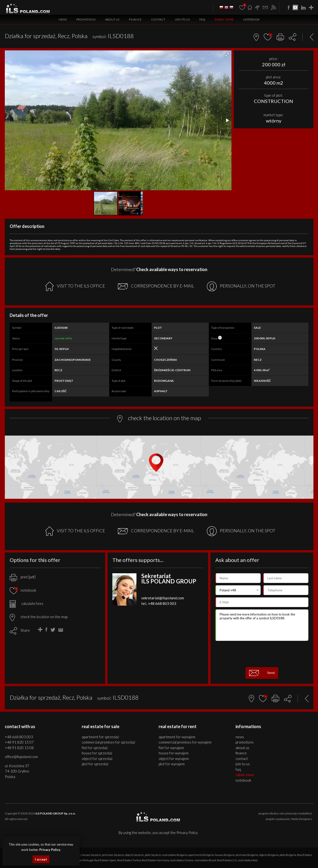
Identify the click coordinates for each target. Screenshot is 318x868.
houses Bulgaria (225, 855)
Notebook (251, 19)
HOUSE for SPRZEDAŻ (97, 753)
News (63, 19)
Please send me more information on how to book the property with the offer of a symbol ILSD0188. (262, 625)
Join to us (182, 19)
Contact (158, 19)
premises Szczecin (113, 855)
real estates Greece (182, 860)
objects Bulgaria (269, 855)
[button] (227, 55)
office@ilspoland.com (21, 757)
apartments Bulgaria (201, 855)
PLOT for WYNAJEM (172, 764)
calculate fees (27, 603)
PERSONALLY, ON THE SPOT (241, 286)
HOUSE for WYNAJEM (174, 753)
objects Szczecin (134, 855)
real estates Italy (248, 860)
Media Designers (301, 819)
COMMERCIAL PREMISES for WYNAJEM (185, 742)
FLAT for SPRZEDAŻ (95, 748)
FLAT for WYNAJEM (171, 748)
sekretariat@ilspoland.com (163, 598)
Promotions (86, 19)
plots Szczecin (153, 855)
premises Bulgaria (247, 855)
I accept (41, 859)
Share (25, 630)
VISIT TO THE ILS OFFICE (75, 286)
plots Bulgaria (288, 855)
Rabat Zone (224, 19)
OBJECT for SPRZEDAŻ (97, 759)
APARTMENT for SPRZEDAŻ (100, 737)
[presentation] (262, 654)
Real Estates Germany (155, 860)
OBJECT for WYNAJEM (174, 759)
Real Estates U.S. (227, 860)
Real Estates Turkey (129, 860)
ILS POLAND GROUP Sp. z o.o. (56, 813)
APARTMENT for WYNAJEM (177, 737)
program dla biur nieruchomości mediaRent (285, 813)
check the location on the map (39, 617)
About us (112, 19)
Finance (135, 19)
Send (262, 673)
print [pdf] (23, 577)
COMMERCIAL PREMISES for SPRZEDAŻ (108, 742)
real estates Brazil (205, 860)
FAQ (202, 19)
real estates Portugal (81, 860)
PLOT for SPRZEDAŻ (95, 764)
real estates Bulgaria (175, 855)
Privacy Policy (187, 833)
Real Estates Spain (105, 860)
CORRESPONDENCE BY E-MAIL (156, 286)
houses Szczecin (91, 855)
